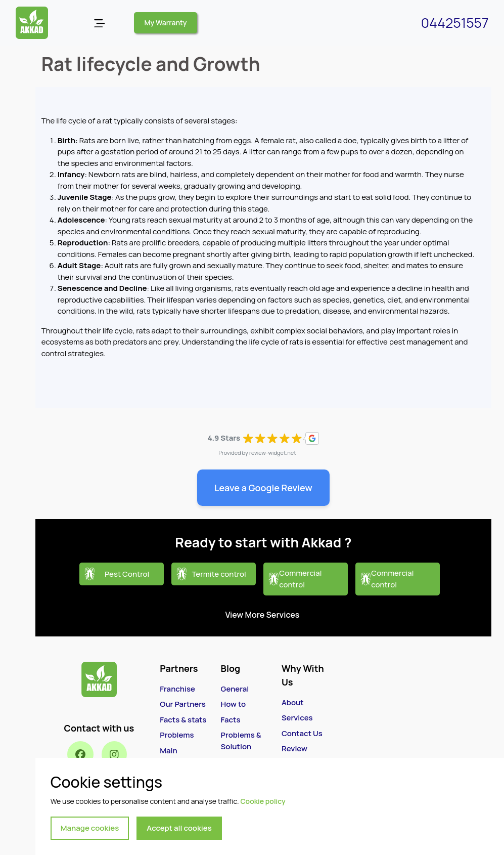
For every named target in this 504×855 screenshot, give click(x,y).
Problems (177, 735)
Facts (231, 720)
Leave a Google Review (263, 488)
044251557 (455, 23)
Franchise (177, 689)
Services (297, 718)
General (235, 689)
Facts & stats (183, 720)
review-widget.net (273, 453)
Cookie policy (263, 801)
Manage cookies (90, 828)
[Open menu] (99, 23)
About (293, 702)
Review (294, 749)
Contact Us (302, 733)
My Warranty (166, 23)
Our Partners (183, 704)
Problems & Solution (241, 741)
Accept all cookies (179, 828)
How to (233, 704)
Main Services (175, 756)
